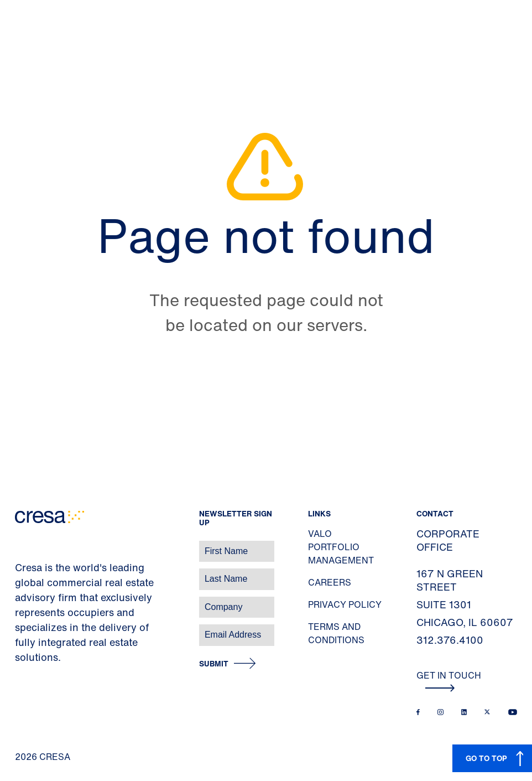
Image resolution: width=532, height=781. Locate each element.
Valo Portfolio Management (341, 547)
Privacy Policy (345, 604)
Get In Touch (449, 680)
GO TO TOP (486, 758)
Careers (330, 582)
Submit (214, 664)
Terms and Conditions (336, 633)
